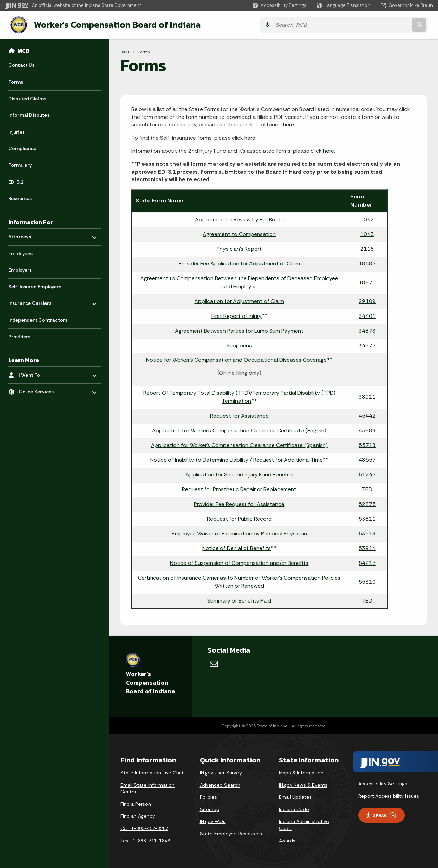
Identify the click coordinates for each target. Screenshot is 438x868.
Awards (287, 840)
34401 (367, 315)
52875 (367, 503)
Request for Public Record (239, 518)
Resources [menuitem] (20, 198)
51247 (367, 474)
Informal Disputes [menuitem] (29, 114)
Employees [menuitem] (20, 253)
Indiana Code (294, 809)
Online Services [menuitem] (38, 389)
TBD (367, 489)
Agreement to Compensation (239, 233)
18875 (367, 282)
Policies (208, 796)
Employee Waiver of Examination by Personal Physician (239, 533)
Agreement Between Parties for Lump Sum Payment (239, 330)
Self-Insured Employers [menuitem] (35, 286)
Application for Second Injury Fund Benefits (239, 474)
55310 (367, 581)
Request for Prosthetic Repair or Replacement (239, 489)
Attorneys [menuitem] (28, 234)
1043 (367, 233)
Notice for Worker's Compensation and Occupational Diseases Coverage (239, 359)
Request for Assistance (239, 415)
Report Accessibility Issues (389, 795)
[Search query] (381, 24)
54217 (367, 562)
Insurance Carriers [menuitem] (30, 301)
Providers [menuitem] (19, 336)
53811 (367, 518)
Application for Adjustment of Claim (239, 301)
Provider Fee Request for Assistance (239, 503)
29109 (367, 301)
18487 (367, 263)
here (288, 124)
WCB (23, 50)
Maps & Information (301, 772)
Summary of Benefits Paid (239, 600)
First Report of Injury (237, 315)
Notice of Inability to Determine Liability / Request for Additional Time (236, 459)
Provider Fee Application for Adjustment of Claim (239, 263)
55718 (367, 444)
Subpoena (239, 345)
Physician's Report (239, 248)
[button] (279, 5)
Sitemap (210, 809)
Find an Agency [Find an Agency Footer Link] (138, 815)
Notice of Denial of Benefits (236, 548)
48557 (367, 459)
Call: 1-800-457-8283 (144, 828)
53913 (367, 533)
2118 (367, 248)
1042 (367, 219)
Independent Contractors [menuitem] (38, 319)
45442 (367, 415)
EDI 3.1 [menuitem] (16, 181)
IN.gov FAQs (213, 821)
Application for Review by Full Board (239, 219)
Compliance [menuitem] (22, 148)
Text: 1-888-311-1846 (145, 840)
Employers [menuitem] (20, 269)
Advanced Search (220, 784)
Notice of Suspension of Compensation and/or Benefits (239, 562)
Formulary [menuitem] (20, 164)
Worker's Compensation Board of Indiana (111, 24)
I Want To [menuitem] (38, 373)
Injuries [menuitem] (16, 131)
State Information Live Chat (152, 772)
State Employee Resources (231, 833)
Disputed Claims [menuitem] (27, 98)
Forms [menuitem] (16, 81)
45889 (367, 430)
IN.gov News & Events (303, 784)
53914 (367, 548)
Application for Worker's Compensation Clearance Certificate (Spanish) (239, 444)
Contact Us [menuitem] (21, 64)
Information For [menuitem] (30, 221)
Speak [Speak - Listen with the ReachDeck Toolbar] (381, 815)
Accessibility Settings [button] (383, 783)
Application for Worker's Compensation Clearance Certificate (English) (239, 430)
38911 (367, 396)
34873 (367, 330)
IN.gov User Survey (221, 772)
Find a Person (136, 803)
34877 (367, 345)
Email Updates (295, 796)
